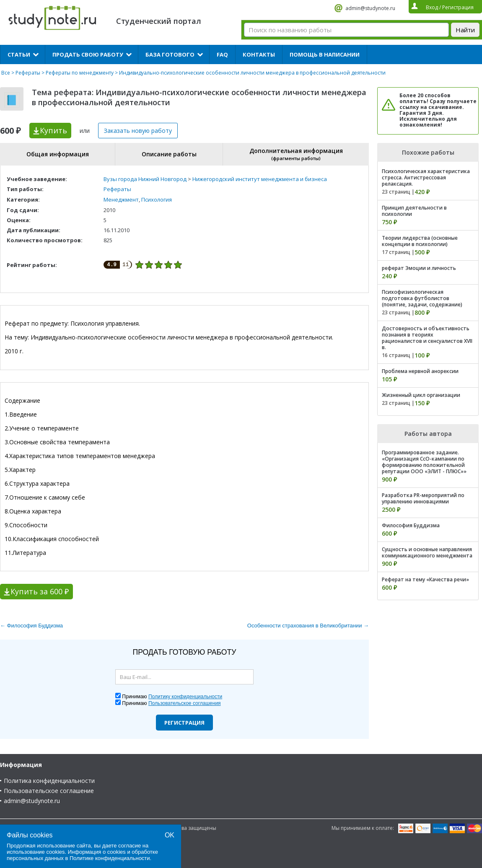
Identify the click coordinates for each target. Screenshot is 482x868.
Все (6, 73)
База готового (170, 54)
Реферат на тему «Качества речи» (425, 579)
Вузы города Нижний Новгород (145, 179)
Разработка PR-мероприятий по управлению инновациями (423, 498)
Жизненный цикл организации (421, 395)
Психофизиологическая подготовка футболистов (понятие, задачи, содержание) (422, 298)
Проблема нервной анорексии (420, 371)
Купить (53, 130)
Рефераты (28, 73)
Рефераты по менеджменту (80, 73)
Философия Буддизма (411, 525)
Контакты (259, 54)
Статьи (19, 54)
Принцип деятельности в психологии (414, 211)
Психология (157, 200)
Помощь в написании (325, 54)
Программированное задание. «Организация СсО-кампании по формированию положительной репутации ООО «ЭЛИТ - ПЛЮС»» (424, 462)
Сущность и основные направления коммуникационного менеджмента (427, 552)
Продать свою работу (88, 54)
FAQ (222, 54)
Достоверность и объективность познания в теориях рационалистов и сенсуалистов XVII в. (427, 338)
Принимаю (172, 697)
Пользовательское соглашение (49, 791)
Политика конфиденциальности (49, 781)
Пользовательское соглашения (185, 703)
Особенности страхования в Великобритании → (308, 626)
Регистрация (184, 723)
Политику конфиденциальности (185, 697)
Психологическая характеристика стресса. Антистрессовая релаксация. (426, 177)
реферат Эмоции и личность (419, 268)
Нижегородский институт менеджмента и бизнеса (260, 179)
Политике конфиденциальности (110, 858)
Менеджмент (121, 200)
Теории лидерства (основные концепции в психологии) (420, 241)
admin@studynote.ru (370, 8)
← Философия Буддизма (31, 626)
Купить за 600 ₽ (40, 591)
